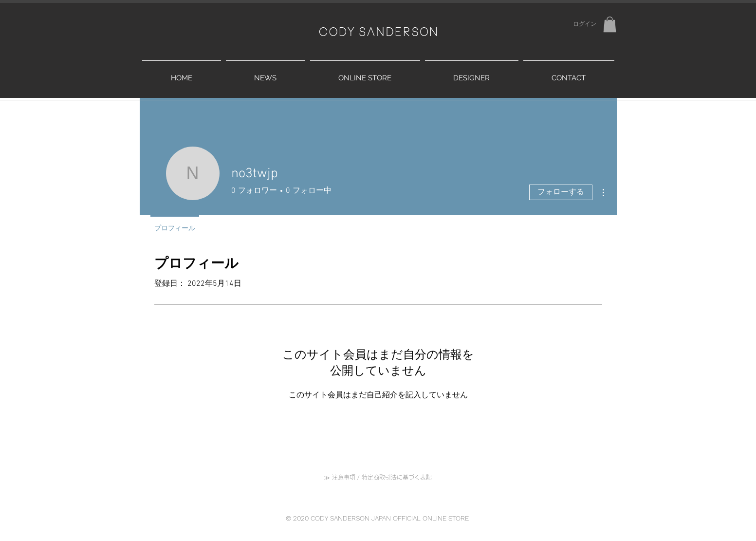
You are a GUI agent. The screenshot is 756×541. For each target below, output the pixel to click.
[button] (610, 24)
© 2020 (298, 518)
